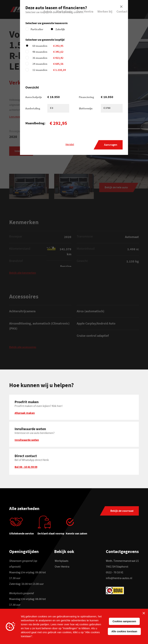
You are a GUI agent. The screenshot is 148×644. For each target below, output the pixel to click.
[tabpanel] (23, 527)
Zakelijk (60, 29)
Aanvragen (111, 145)
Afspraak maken (25, 413)
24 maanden (60, 64)
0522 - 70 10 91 (115, 573)
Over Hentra (85, 11)
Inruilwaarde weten (27, 440)
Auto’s (48, 11)
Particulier (37, 29)
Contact (122, 11)
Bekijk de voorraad (122, 511)
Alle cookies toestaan (124, 631)
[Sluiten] (144, 613)
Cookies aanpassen (124, 621)
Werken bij (105, 11)
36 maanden (60, 58)
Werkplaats (64, 11)
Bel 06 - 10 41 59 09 (26, 467)
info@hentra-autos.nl (119, 579)
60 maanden (60, 46)
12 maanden (60, 70)
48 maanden (60, 52)
